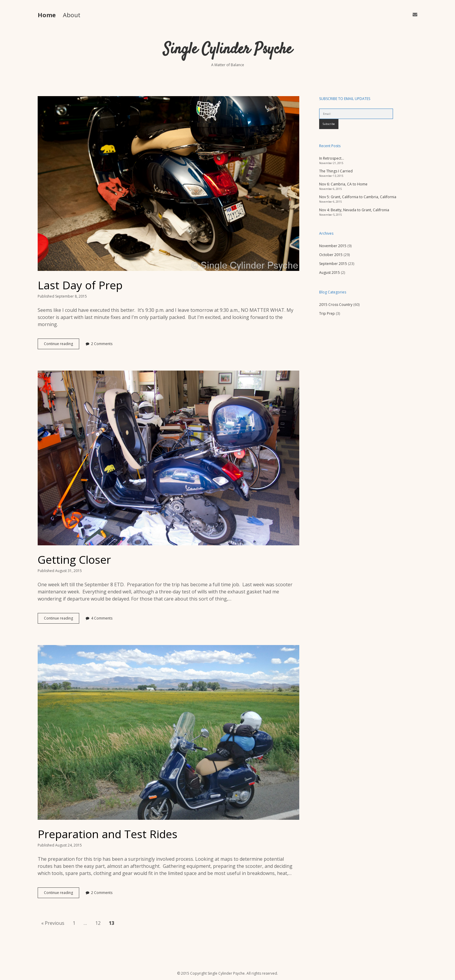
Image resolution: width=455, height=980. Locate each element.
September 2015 (333, 264)
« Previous (53, 923)
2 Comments (102, 344)
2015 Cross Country (336, 305)
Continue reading (62, 345)
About (72, 15)
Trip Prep (327, 313)
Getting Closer (168, 458)
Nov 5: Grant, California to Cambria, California (358, 197)
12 (98, 923)
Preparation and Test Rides (168, 732)
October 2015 (331, 255)
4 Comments (102, 618)
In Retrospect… (332, 158)
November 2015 (333, 246)
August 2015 (330, 273)
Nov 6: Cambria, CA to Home (343, 184)
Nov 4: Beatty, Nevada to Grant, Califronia (354, 210)
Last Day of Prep (168, 184)
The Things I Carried (336, 171)
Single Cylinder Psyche (228, 50)
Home (47, 15)
